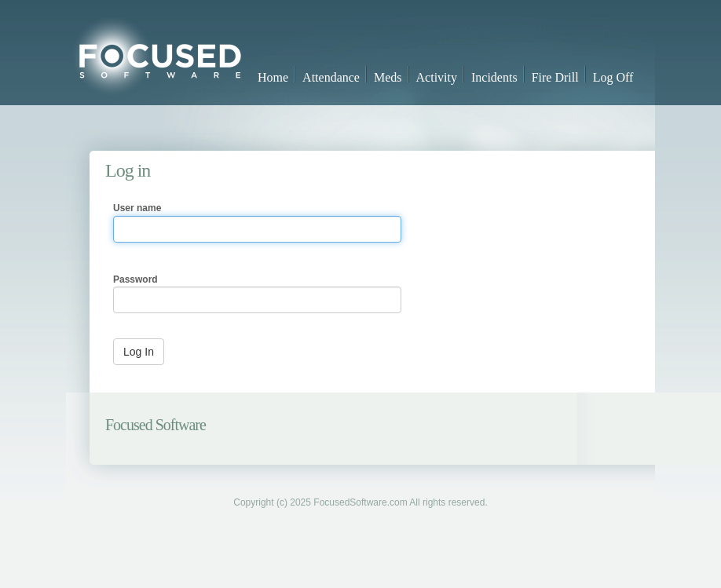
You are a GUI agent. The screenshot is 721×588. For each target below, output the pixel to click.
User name (137, 208)
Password (135, 279)
